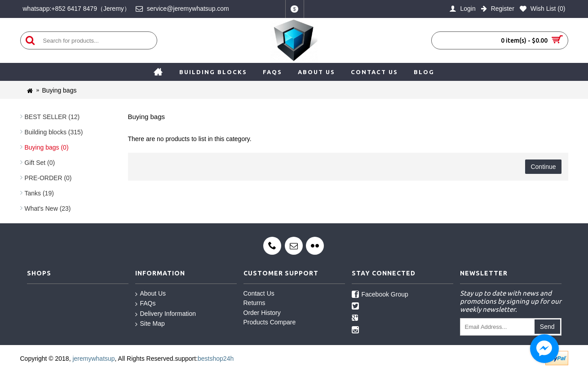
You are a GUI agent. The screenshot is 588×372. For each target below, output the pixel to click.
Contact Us (259, 293)
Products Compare (270, 322)
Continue (543, 167)
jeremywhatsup (93, 359)
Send (547, 327)
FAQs (146, 304)
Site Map (150, 324)
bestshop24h (216, 359)
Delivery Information (166, 314)
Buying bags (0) (47, 147)
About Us (151, 294)
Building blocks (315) (54, 132)
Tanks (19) (39, 193)
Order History (262, 313)
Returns (254, 303)
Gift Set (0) (40, 163)
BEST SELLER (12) (52, 117)
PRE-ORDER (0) (48, 178)
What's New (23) (48, 208)
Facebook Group (380, 295)
